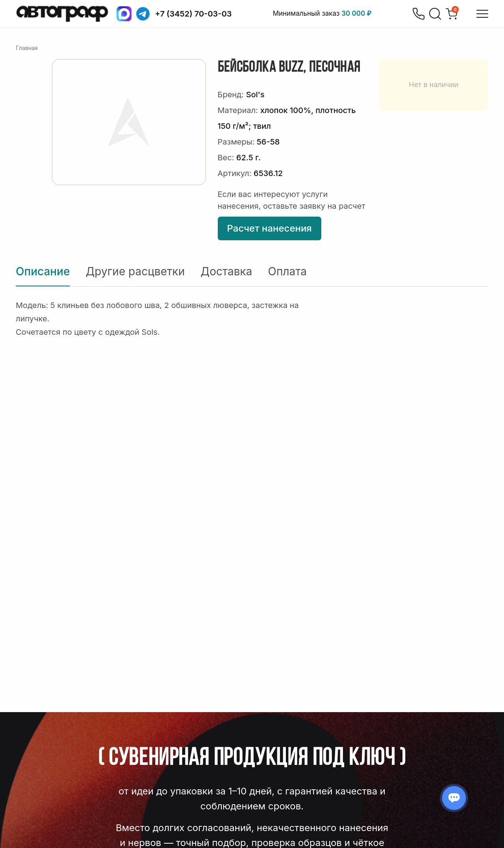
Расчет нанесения (270, 228)
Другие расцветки (135, 271)
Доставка (226, 271)
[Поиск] (435, 14)
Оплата (287, 271)
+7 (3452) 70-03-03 (194, 14)
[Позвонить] (419, 14)
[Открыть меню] (482, 14)
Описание (43, 271)
